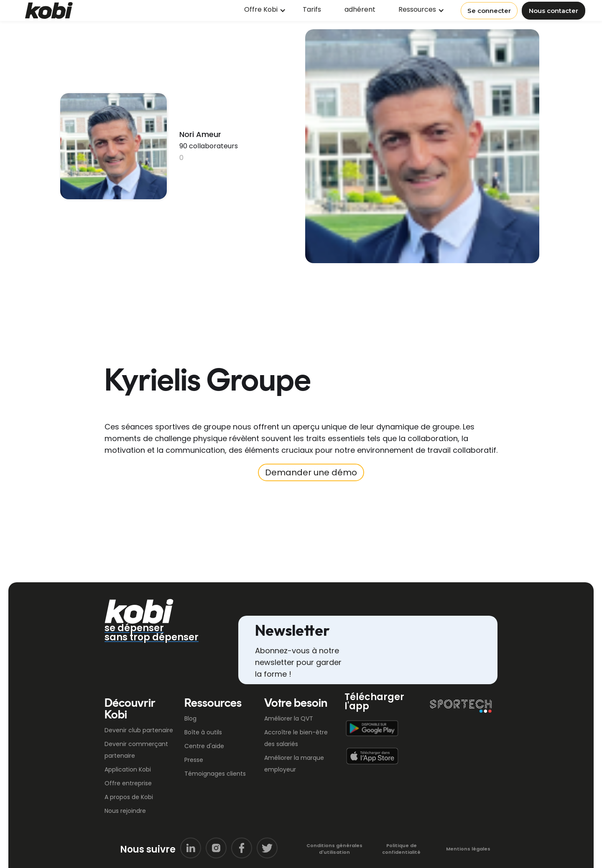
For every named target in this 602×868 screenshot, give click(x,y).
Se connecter (489, 11)
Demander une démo (311, 472)
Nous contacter (554, 11)
